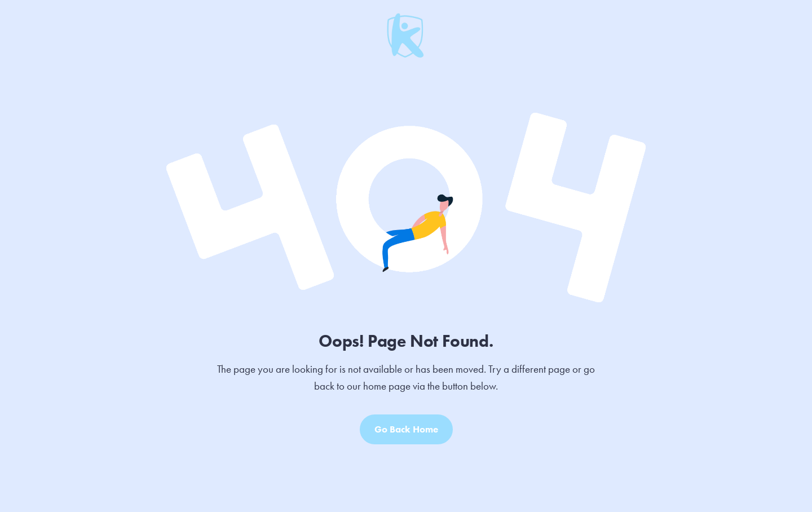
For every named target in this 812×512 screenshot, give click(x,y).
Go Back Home (406, 429)
